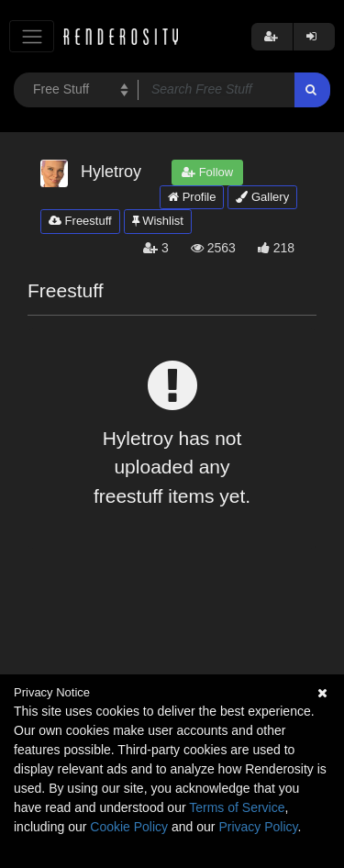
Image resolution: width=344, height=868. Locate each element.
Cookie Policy (129, 827)
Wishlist (158, 221)
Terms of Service (237, 807)
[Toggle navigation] (32, 36)
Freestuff (80, 221)
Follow (207, 172)
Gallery (262, 197)
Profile (192, 197)
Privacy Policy (258, 827)
